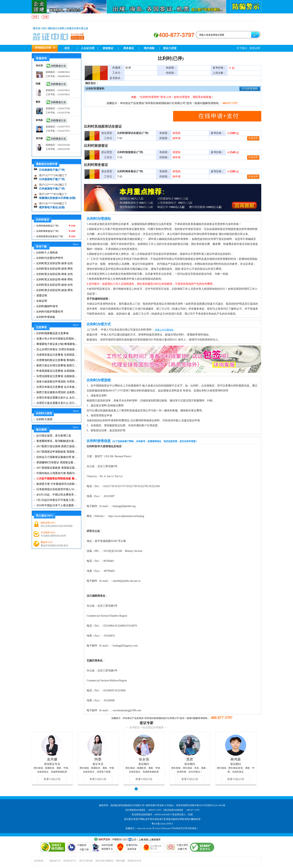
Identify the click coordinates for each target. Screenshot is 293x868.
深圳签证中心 (70, 861)
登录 (35, 17)
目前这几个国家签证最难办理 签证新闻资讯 (57, 457)
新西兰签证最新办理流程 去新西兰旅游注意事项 (57, 392)
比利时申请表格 (46, 317)
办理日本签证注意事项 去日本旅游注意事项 (57, 387)
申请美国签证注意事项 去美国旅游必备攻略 (57, 371)
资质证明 (255, 48)
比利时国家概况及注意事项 (52, 333)
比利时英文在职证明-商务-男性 (55, 279)
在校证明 (42, 301)
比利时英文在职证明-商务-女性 (55, 274)
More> (76, 244)
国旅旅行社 (55, 861)
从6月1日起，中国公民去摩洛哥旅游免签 (57, 495)
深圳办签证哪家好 (104, 861)
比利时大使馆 (44, 419)
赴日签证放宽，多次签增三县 (54, 436)
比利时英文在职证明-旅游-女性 (55, 285)
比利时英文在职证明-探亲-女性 (55, 263)
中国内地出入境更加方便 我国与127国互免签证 (57, 473)
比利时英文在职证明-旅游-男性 (55, 290)
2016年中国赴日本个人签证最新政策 (57, 505)
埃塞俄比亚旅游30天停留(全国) (57, 199)
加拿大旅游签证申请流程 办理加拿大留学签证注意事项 (57, 382)
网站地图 (120, 861)
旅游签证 (108, 48)
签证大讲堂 (170, 48)
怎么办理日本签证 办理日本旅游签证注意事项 (57, 349)
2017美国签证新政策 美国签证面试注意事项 (57, 468)
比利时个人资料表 (47, 253)
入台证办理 (88, 48)
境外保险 (149, 48)
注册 (45, 17)
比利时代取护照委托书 (50, 312)
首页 (67, 48)
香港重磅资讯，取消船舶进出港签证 (57, 441)
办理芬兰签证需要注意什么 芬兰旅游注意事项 (57, 403)
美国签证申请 (134, 861)
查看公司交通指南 (164, 330)
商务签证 (129, 48)
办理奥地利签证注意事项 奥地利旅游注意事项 (57, 360)
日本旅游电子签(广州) (52, 171)
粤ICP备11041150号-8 (162, 824)
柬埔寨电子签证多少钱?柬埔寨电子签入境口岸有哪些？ (57, 344)
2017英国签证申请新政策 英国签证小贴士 (57, 452)
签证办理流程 (86, 861)
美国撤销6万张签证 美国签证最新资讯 (57, 462)
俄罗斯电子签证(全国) (52, 209)
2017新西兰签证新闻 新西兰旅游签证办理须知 (57, 446)
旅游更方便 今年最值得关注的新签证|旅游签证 (57, 484)
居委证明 (42, 296)
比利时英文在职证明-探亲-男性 (55, 269)
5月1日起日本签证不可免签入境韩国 (57, 500)
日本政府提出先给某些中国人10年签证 (57, 489)
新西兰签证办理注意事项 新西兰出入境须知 (57, 365)
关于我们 (242, 48)
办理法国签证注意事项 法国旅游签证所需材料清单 (57, 376)
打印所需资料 (250, 89)
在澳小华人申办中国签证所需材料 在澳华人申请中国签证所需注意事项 (57, 339)
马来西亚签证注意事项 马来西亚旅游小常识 (57, 355)
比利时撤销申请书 (47, 306)
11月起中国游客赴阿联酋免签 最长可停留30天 (57, 479)
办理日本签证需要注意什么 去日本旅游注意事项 (57, 398)
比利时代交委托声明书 (50, 258)
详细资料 (253, 138)
